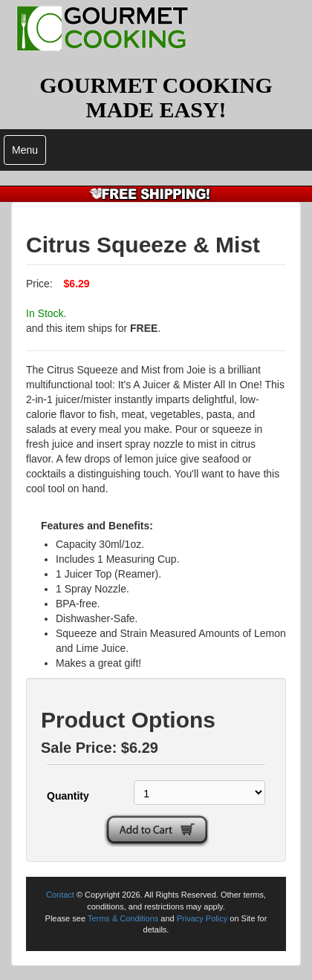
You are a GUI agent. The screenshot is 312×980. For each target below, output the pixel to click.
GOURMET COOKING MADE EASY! (156, 97)
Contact (60, 895)
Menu (25, 150)
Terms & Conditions (123, 918)
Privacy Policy (202, 918)
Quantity (68, 796)
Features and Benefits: (97, 526)
